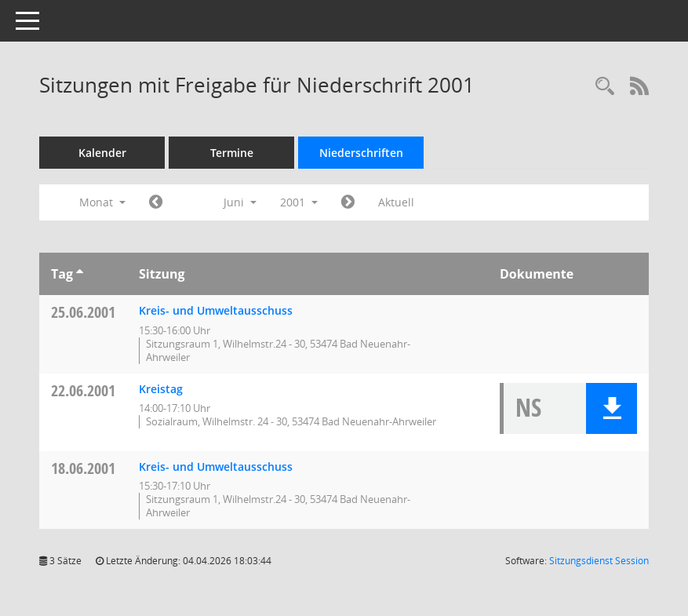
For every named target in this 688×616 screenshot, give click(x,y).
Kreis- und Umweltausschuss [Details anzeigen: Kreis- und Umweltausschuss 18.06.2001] (216, 467)
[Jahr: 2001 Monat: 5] (156, 202)
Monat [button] (102, 202)
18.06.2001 (83, 468)
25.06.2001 (83, 312)
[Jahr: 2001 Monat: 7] (348, 202)
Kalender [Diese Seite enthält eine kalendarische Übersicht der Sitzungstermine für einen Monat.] (102, 153)
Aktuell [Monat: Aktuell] (396, 202)
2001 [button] (299, 202)
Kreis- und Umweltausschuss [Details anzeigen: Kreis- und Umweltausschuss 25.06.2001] (216, 310)
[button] (612, 408)
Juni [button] (240, 202)
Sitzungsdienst (599, 561)
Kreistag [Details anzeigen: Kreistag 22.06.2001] (161, 389)
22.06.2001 (83, 390)
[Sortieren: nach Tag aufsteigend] (80, 274)
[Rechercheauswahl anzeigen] (605, 87)
